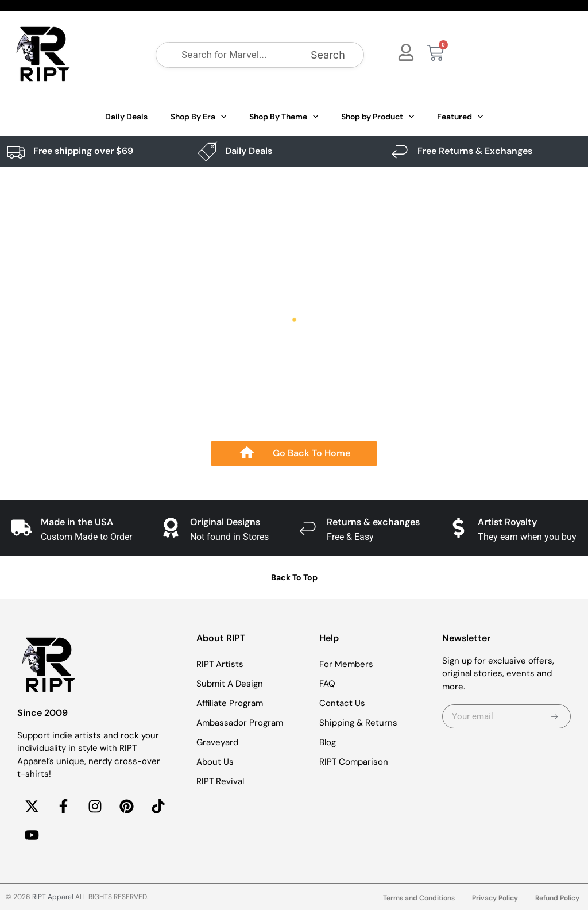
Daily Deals (126, 117)
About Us (215, 762)
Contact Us (342, 703)
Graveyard (217, 742)
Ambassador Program (240, 723)
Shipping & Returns (358, 723)
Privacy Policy (495, 898)
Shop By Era (198, 117)
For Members (346, 664)
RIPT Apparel (53, 897)
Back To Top (294, 577)
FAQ (327, 684)
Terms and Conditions (419, 898)
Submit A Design (230, 684)
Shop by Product (378, 117)
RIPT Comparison (354, 762)
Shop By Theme (284, 117)
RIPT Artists (220, 664)
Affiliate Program (230, 703)
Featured (460, 117)
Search (328, 55)
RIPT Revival (220, 781)
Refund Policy (557, 898)
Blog (328, 742)
